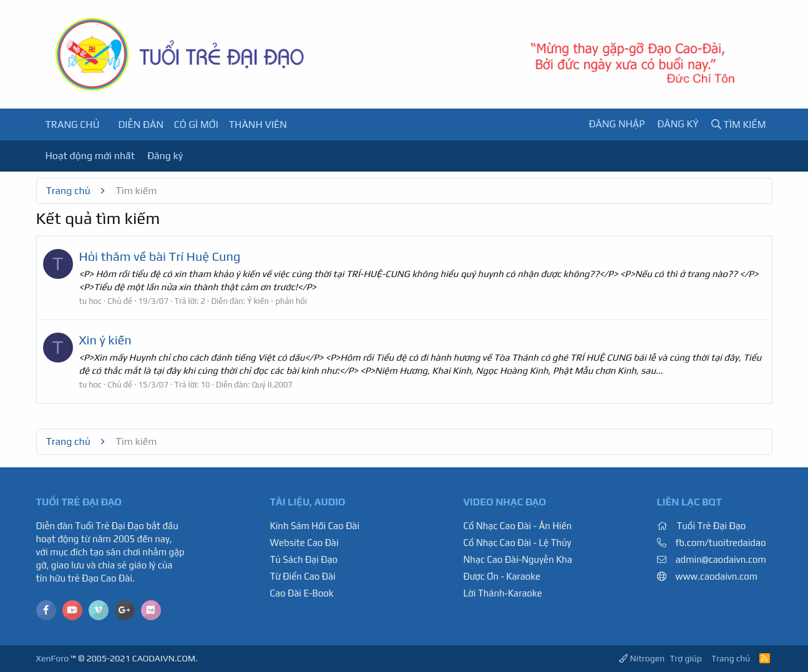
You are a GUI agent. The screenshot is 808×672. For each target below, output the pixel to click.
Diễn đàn (141, 124)
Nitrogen (642, 658)
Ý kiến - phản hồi (277, 301)
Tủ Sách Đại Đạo (304, 559)
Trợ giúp (686, 658)
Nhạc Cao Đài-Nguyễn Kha (518, 559)
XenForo (53, 658)
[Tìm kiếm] (739, 124)
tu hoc (91, 301)
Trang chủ (73, 124)
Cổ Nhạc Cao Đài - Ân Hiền (518, 526)
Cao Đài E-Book (302, 593)
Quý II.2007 (273, 385)
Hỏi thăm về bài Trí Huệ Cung (160, 256)
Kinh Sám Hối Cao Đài (315, 526)
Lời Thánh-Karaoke (503, 593)
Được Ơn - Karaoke (502, 576)
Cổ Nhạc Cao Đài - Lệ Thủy (518, 543)
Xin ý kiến (105, 340)
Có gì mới (196, 124)
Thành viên (258, 124)
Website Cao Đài (304, 543)
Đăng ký (165, 156)
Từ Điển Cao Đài (303, 576)
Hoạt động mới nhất (90, 156)
